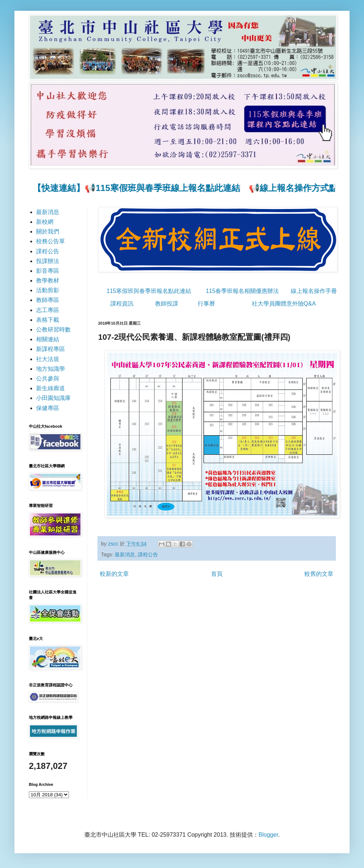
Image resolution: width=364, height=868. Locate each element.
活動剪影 (48, 290)
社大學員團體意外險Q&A (284, 304)
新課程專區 (51, 349)
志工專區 (48, 310)
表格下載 (48, 320)
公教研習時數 (53, 330)
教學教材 (48, 281)
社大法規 (48, 359)
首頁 (217, 574)
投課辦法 (48, 261)
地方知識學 (51, 369)
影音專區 (48, 271)
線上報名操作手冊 (314, 291)
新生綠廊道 (51, 388)
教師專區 (48, 300)
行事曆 (206, 304)
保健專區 (48, 408)
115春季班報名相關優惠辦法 (242, 291)
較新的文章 (114, 574)
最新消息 (125, 555)
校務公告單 (51, 241)
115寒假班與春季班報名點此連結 (149, 291)
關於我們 (48, 232)
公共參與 (48, 379)
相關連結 (48, 339)
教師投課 (167, 304)
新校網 (45, 222)
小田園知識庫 (53, 398)
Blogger (268, 835)
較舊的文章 (319, 574)
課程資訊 (122, 304)
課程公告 (148, 555)
